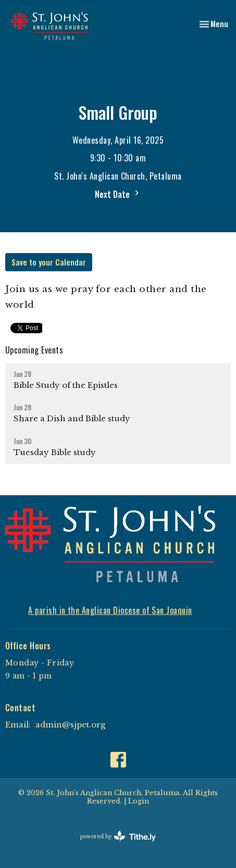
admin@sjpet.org (70, 725)
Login (139, 801)
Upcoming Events (34, 350)
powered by (118, 836)
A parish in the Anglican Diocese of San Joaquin (110, 610)
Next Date (118, 194)
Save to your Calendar (49, 262)
